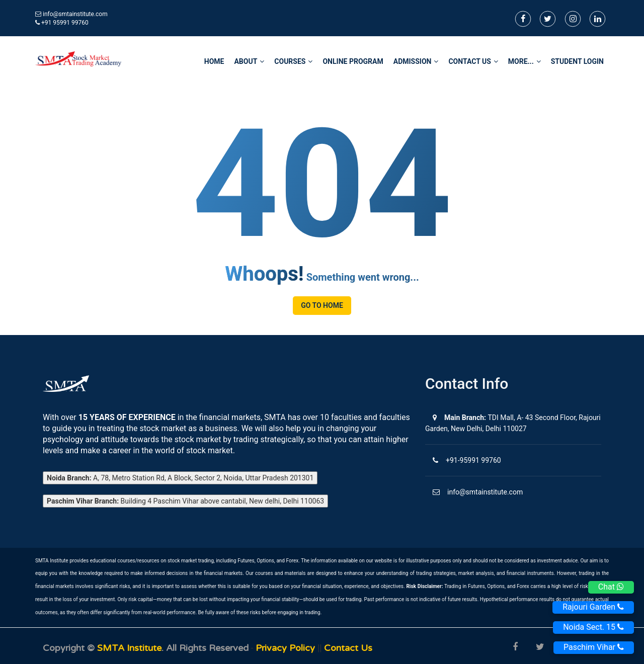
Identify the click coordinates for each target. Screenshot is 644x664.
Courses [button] (293, 61)
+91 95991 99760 (62, 23)
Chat (611, 587)
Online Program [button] (353, 61)
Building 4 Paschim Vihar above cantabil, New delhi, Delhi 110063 (185, 501)
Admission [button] (416, 61)
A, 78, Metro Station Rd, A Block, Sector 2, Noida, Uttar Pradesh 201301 (180, 478)
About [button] (249, 61)
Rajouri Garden (593, 607)
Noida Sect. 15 (593, 627)
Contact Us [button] (473, 61)
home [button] (214, 61)
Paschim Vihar (594, 647)
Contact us (348, 648)
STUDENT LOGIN (577, 61)
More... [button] (525, 61)
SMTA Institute (129, 648)
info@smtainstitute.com (75, 14)
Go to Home (322, 305)
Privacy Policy (287, 648)
